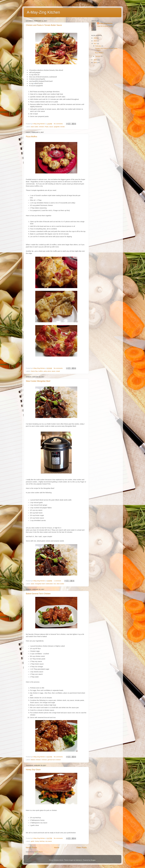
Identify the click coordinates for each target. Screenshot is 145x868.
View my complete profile (105, 26)
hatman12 (79, 860)
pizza (49, 371)
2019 (95, 38)
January (98, 56)
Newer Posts (31, 848)
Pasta (47, 127)
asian (33, 584)
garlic (33, 841)
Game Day (34, 371)
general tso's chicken (54, 760)
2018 (95, 41)
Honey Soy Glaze (33, 770)
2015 (95, 63)
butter (36, 127)
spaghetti (57, 127)
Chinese (44, 760)
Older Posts (82, 848)
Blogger (93, 860)
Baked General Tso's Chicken (38, 594)
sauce (51, 127)
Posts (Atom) (39, 852)
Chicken (41, 127)
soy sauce (49, 841)
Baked (33, 760)
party (45, 371)
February (98, 46)
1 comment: (58, 581)
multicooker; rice (51, 584)
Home (57, 848)
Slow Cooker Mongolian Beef (38, 381)
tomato (63, 127)
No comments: (59, 124)
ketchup (42, 841)
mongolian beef (40, 584)
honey (37, 841)
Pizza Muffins (32, 137)
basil (32, 127)
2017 (95, 44)
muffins (41, 371)
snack (58, 371)
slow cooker (60, 584)
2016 (95, 60)
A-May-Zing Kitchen (43, 12)
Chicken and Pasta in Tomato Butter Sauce (44, 25)
